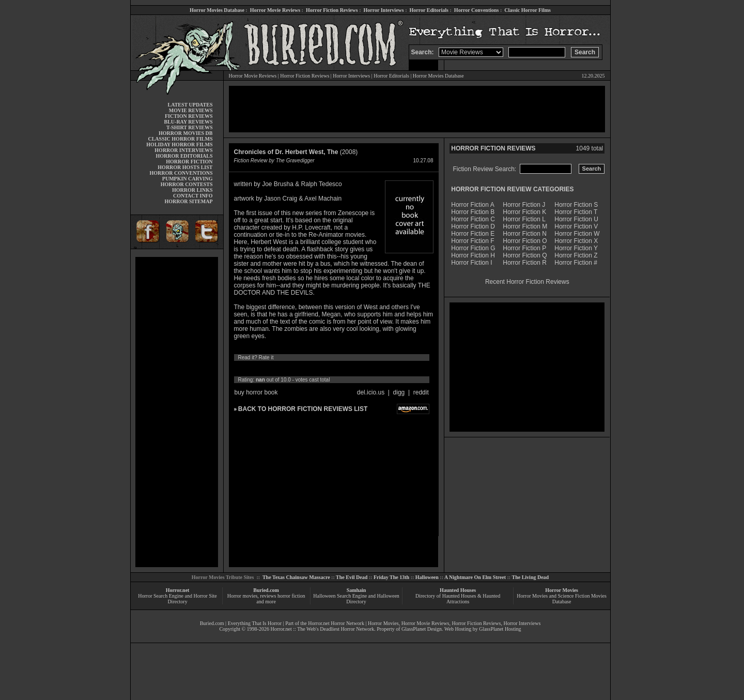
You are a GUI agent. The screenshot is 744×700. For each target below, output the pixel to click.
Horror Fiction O (525, 241)
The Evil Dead (352, 577)
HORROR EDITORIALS (184, 156)
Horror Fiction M (525, 226)
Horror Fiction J (524, 205)
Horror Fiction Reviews (332, 10)
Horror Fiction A (472, 205)
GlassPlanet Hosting (500, 629)
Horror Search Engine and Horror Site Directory (177, 599)
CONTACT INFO (193, 196)
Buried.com (266, 590)
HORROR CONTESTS (187, 184)
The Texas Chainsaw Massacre (296, 577)
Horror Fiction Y (576, 248)
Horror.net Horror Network (336, 623)
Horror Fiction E (473, 234)
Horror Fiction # (576, 263)
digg (399, 392)
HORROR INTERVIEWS (183, 150)
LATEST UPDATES (190, 105)
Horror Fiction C (473, 219)
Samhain (357, 590)
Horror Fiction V (576, 226)
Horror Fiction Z (576, 255)
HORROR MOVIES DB (185, 133)
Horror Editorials (429, 10)
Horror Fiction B (473, 212)
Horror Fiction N (525, 234)
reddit (421, 392)
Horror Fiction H (473, 255)
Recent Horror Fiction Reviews (527, 282)
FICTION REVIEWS (189, 116)
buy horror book (256, 392)
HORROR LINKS (192, 190)
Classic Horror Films (528, 10)
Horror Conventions (477, 10)
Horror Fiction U (576, 219)
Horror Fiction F (472, 241)
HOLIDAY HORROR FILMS (179, 144)
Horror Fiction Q (525, 255)
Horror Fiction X (576, 241)
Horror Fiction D (473, 226)
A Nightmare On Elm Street (475, 577)
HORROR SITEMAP (188, 201)
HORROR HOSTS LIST (185, 167)
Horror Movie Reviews (275, 10)
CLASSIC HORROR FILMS (180, 139)
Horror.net (178, 590)
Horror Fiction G (473, 248)
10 (335, 369)
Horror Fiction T (576, 212)
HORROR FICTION (189, 162)
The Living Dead (531, 577)
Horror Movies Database (217, 10)
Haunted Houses (458, 590)
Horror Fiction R (525, 263)
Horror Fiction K (524, 212)
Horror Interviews (383, 10)
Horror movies (243, 596)
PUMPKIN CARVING (188, 179)
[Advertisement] (177, 412)
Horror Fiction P (524, 248)
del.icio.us (371, 392)
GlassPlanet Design (422, 629)
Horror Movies (562, 590)
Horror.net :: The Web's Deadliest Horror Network (322, 629)
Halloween (427, 577)
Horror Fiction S (576, 205)
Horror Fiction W (577, 234)
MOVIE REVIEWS (191, 110)
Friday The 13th (391, 577)
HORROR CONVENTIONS (181, 173)
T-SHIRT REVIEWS (189, 127)
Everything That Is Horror (255, 623)
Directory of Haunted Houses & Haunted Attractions (458, 599)
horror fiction (291, 596)
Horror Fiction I (471, 263)
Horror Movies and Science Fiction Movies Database (562, 599)
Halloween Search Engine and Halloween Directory (356, 599)
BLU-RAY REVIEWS (188, 122)
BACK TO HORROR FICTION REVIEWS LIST (303, 409)
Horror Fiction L (524, 219)
